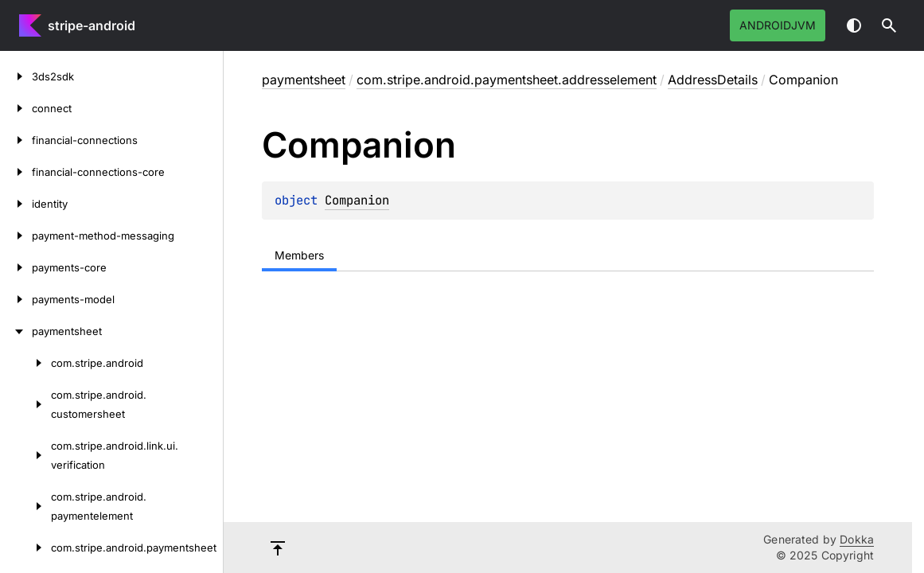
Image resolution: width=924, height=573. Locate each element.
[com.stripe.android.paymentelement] (25, 506)
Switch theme (854, 25)
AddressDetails (713, 80)
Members (299, 255)
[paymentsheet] (16, 331)
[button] (889, 25)
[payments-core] (16, 267)
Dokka (857, 539)
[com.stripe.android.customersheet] (25, 404)
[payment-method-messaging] (16, 236)
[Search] (889, 25)
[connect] (16, 108)
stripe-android (92, 25)
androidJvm (778, 25)
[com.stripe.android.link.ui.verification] (25, 455)
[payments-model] (16, 299)
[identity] (16, 204)
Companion (357, 200)
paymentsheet (304, 80)
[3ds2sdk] (16, 76)
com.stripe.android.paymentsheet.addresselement (507, 80)
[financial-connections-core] (16, 172)
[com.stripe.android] (25, 363)
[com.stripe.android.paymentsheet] (25, 548)
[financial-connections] (16, 140)
